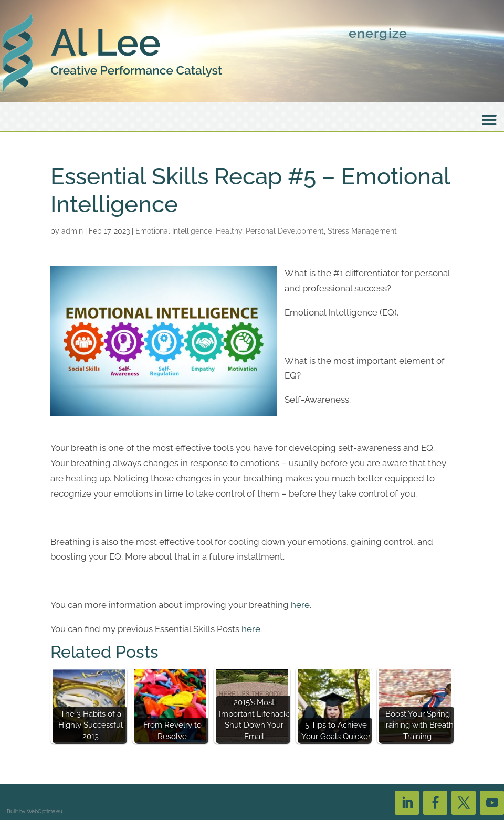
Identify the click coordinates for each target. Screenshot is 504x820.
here (300, 605)
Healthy (229, 231)
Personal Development (285, 231)
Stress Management (362, 231)
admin (72, 231)
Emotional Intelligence (174, 231)
